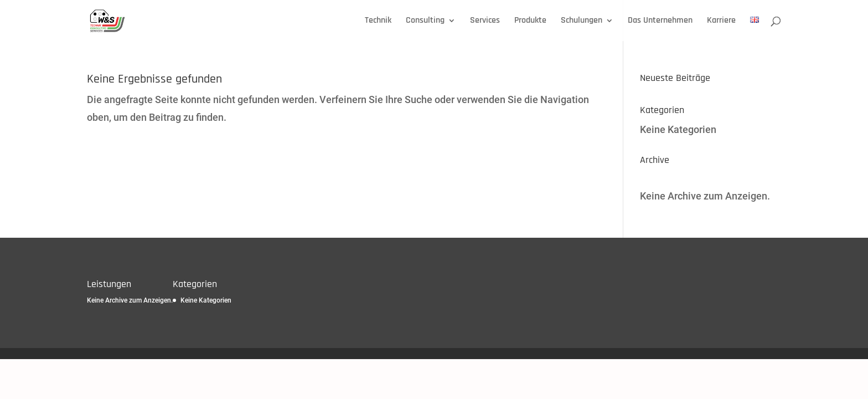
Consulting (425, 21)
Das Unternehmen (660, 21)
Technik (378, 21)
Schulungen (582, 21)
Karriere (721, 21)
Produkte (530, 21)
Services (485, 21)
